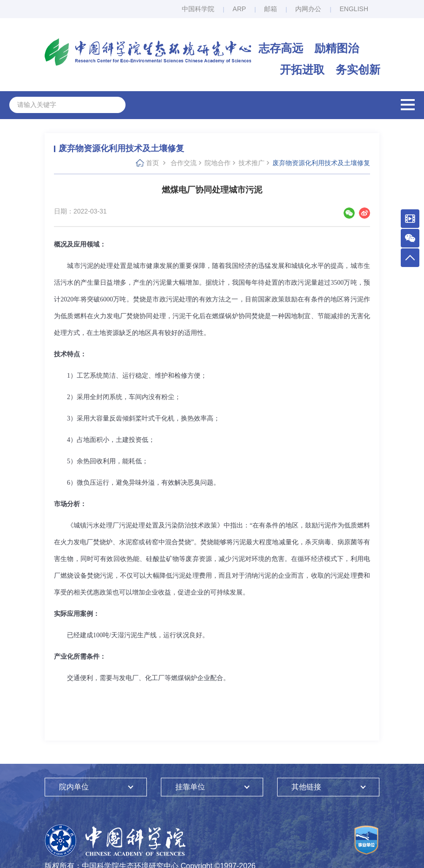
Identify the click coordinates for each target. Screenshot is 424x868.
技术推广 (252, 163)
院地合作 (218, 163)
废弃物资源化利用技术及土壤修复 (321, 163)
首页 (152, 163)
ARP (239, 9)
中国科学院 (198, 9)
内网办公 (308, 9)
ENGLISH (354, 9)
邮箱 (271, 9)
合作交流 (184, 163)
